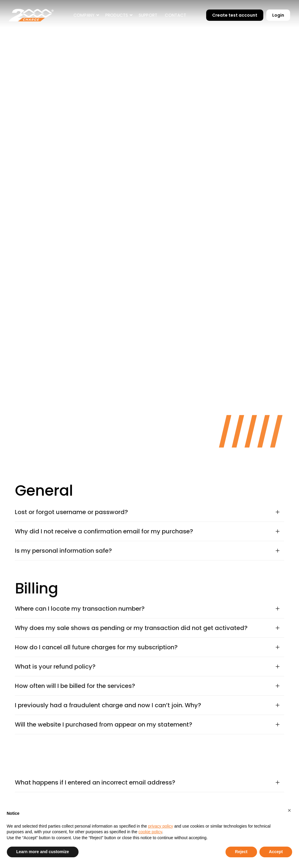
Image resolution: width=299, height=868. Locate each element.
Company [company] (84, 15)
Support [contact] (148, 15)
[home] (31, 15)
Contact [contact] (176, 15)
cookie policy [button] (150, 832)
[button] (86, 15)
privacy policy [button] (161, 826)
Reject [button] (241, 852)
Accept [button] (276, 852)
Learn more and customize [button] (43, 852)
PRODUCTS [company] (117, 15)
